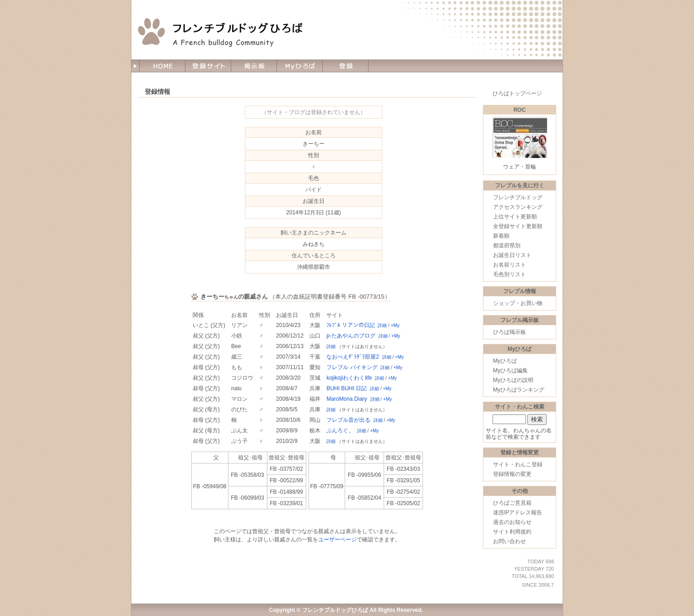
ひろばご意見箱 (512, 503)
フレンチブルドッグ (518, 197)
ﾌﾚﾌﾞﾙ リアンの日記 (350, 325)
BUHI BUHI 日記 (347, 388)
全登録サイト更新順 (518, 226)
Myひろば (505, 361)
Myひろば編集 (510, 371)
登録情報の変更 (512, 474)
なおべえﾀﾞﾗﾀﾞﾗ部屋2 (353, 357)
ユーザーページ (337, 540)
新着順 (501, 236)
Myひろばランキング (519, 390)
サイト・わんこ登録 (518, 464)
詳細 (382, 325)
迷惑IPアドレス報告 (518, 512)
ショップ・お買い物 (518, 303)
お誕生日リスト (512, 255)
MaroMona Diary (347, 399)
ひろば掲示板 (510, 332)
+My (395, 325)
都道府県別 (507, 245)
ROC (520, 110)
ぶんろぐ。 (340, 431)
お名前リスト (510, 265)
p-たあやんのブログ (351, 336)
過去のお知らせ (512, 522)
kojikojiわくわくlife (349, 378)
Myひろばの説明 (513, 380)
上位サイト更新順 (515, 217)
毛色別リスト (510, 274)
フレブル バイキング (352, 367)
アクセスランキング (518, 207)
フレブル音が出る (348, 420)
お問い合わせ (510, 541)
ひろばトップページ (517, 93)
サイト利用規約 (512, 532)
